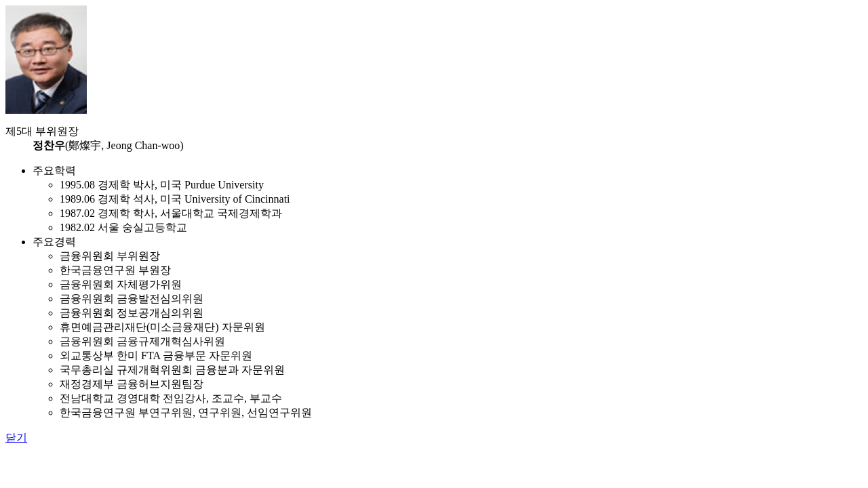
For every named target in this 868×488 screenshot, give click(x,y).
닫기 (16, 438)
